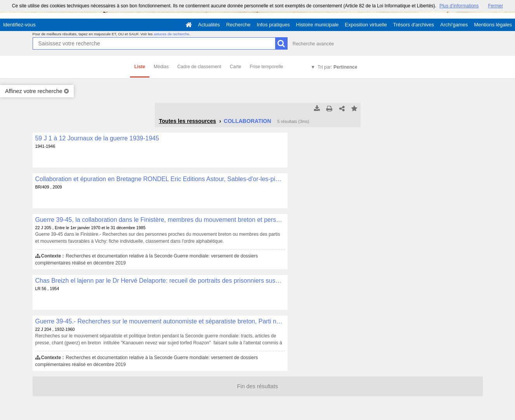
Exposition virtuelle (366, 25)
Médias (161, 67)
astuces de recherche (172, 34)
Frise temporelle (266, 67)
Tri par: (337, 67)
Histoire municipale (317, 25)
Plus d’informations (459, 6)
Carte (235, 67)
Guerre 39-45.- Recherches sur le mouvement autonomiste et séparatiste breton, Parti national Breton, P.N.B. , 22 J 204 (160, 321)
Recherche (238, 25)
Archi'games (454, 25)
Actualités (209, 25)
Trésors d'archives (414, 25)
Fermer (496, 6)
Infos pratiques (273, 25)
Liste (140, 67)
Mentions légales (493, 25)
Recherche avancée (313, 44)
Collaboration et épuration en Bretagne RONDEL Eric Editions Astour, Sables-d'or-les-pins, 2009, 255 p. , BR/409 (160, 179)
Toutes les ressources (188, 121)
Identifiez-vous (19, 25)
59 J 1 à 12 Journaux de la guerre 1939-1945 (97, 138)
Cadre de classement (199, 67)
